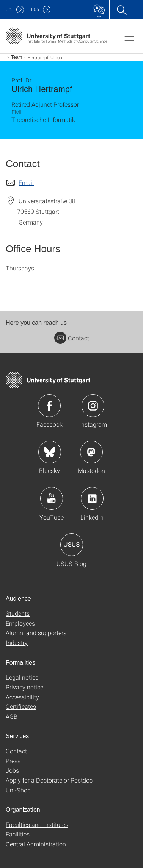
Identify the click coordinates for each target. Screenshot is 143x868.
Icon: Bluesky (50, 452)
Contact (72, 338)
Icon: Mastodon (91, 452)
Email (26, 183)
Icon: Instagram (93, 406)
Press (13, 761)
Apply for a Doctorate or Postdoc (49, 780)
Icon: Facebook (49, 406)
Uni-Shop (18, 790)
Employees (20, 623)
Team (16, 57)
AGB (12, 716)
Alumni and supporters (36, 633)
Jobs (12, 770)
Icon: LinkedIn (92, 498)
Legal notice (22, 677)
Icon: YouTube (52, 498)
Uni (9, 9)
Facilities (18, 834)
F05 (35, 9)
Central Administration (36, 844)
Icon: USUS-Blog (72, 545)
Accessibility (22, 697)
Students (18, 613)
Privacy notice (24, 687)
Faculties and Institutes (37, 825)
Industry (17, 643)
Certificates (21, 706)
